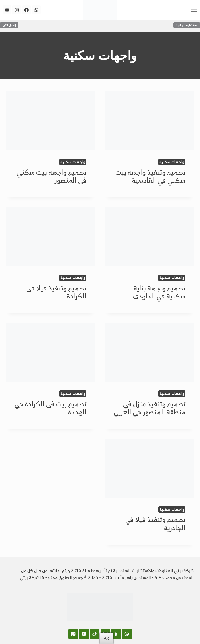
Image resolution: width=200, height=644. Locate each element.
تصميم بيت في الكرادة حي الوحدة (51, 408)
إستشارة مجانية (187, 25)
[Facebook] (27, 10)
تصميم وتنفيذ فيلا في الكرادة (56, 292)
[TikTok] (95, 634)
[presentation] (149, 121)
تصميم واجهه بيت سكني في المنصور (52, 176)
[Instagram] (17, 10)
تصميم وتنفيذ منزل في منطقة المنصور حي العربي (150, 408)
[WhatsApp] (36, 10)
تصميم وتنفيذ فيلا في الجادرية (155, 523)
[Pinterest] (73, 634)
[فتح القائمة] (194, 10)
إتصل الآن (9, 25)
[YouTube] (7, 10)
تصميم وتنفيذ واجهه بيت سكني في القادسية (150, 176)
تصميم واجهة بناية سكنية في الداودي (159, 292)
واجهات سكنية (172, 162)
